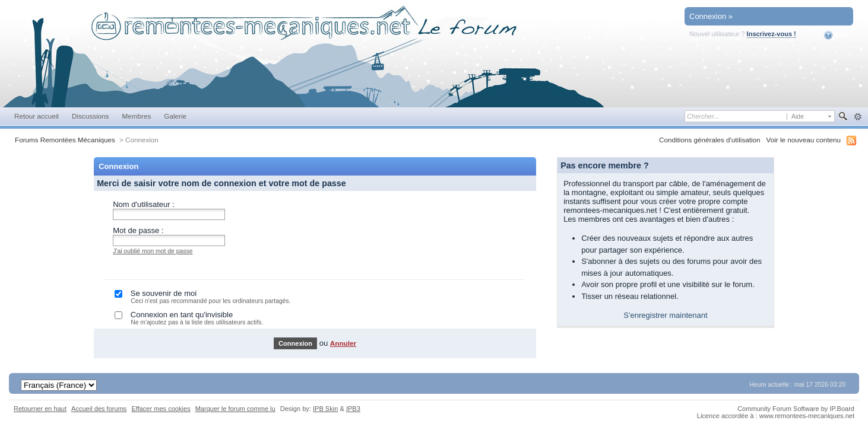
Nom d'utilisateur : (144, 204)
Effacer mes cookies (161, 409)
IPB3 (353, 409)
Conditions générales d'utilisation (710, 140)
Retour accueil (37, 116)
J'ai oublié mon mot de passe (153, 251)
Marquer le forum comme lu (235, 409)
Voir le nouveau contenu (804, 140)
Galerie (175, 116)
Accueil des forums (99, 409)
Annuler (343, 343)
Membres (136, 116)
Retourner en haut (40, 409)
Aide (836, 35)
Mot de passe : (138, 230)
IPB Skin (325, 409)
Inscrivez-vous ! (772, 34)
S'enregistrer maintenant (665, 315)
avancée (858, 117)
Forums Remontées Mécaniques (65, 140)
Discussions (91, 116)
